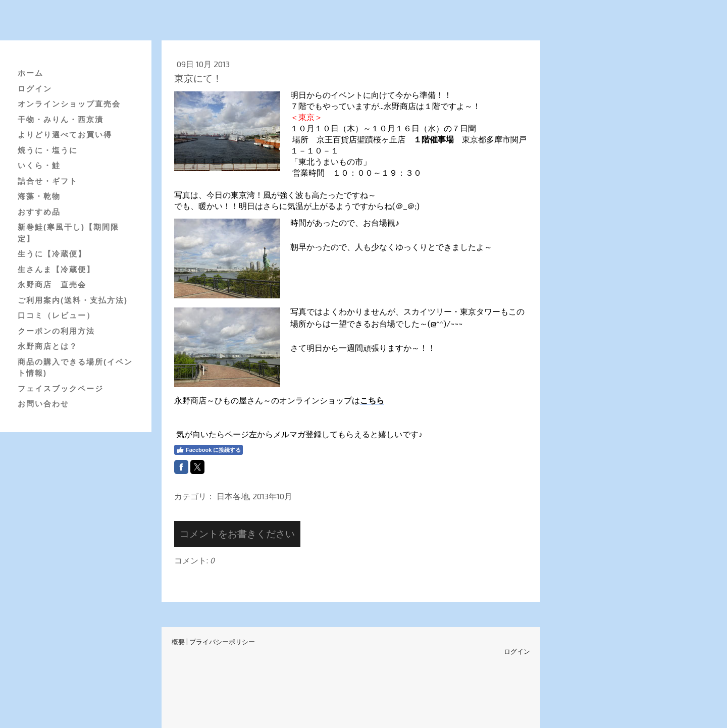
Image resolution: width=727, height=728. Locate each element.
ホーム (31, 73)
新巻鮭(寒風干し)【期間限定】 (68, 233)
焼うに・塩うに (48, 150)
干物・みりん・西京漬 (61, 119)
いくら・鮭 (39, 165)
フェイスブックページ (61, 388)
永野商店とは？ (48, 346)
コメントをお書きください (237, 533)
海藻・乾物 (39, 196)
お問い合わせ (43, 404)
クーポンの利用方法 (56, 331)
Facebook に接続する (209, 450)
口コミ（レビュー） (56, 315)
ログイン (35, 89)
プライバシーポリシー (222, 642)
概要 (178, 642)
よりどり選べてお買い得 (65, 135)
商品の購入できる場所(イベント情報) (75, 368)
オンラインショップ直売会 (69, 104)
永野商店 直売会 (52, 284)
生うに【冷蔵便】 (52, 254)
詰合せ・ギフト (48, 181)
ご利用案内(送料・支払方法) (73, 300)
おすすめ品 (39, 212)
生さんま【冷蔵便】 (56, 269)
